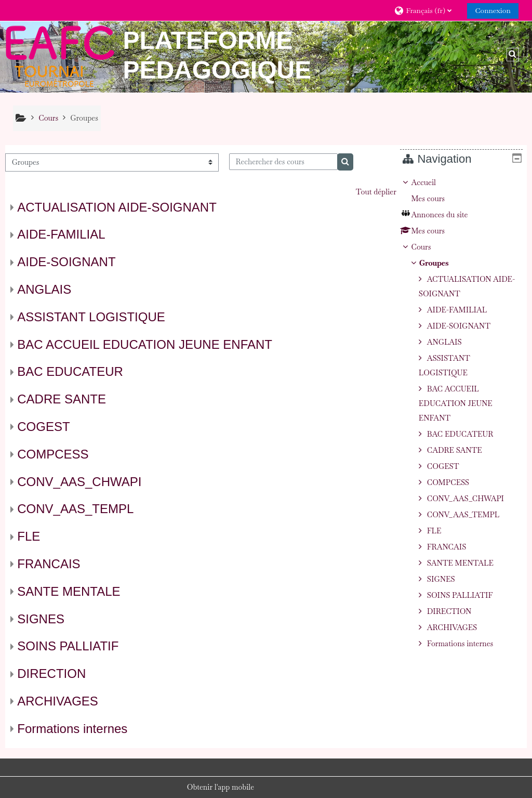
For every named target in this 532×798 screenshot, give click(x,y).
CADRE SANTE (62, 399)
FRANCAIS (49, 564)
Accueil (431, 182)
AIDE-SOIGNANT (66, 262)
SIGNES (41, 619)
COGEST (43, 427)
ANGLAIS (44, 289)
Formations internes (72, 729)
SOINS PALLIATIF (68, 646)
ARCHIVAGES (58, 701)
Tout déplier (376, 192)
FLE (29, 536)
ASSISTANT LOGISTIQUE (91, 317)
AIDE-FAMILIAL (61, 234)
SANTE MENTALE (69, 591)
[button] (427, 10)
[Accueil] (60, 56)
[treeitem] (465, 413)
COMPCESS (53, 454)
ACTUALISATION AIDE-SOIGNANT (117, 207)
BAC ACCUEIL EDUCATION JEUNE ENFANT (145, 344)
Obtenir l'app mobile (221, 787)
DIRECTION (51, 673)
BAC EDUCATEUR (70, 371)
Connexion (493, 10)
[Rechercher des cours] (283, 162)
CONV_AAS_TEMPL (75, 509)
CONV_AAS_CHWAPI (79, 482)
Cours (429, 247)
